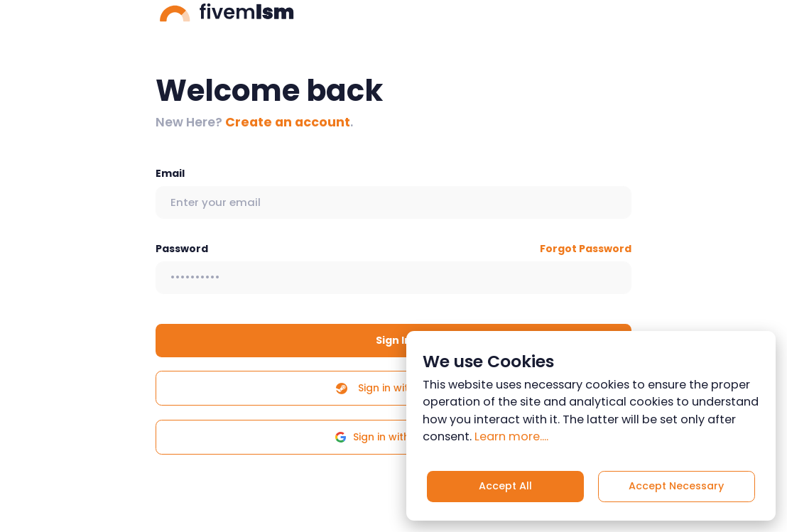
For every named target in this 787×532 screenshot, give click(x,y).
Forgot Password (586, 249)
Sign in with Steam (393, 388)
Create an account (288, 122)
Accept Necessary (676, 486)
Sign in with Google (393, 437)
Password (182, 249)
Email (170, 173)
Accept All (505, 486)
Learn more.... (511, 436)
